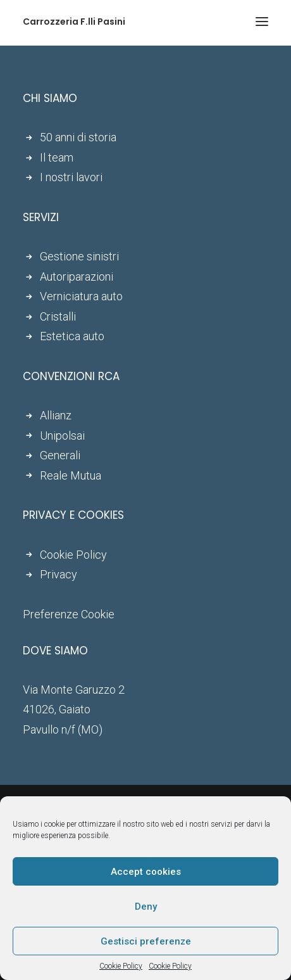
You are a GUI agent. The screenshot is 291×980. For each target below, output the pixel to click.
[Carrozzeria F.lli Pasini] (74, 22)
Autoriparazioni (77, 277)
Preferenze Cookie (69, 614)
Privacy (59, 574)
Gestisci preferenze (146, 941)
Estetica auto (72, 336)
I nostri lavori (71, 177)
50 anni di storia (78, 137)
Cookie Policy (121, 966)
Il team (57, 157)
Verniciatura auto (81, 296)
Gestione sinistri (79, 256)
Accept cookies (146, 872)
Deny (146, 907)
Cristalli (58, 316)
